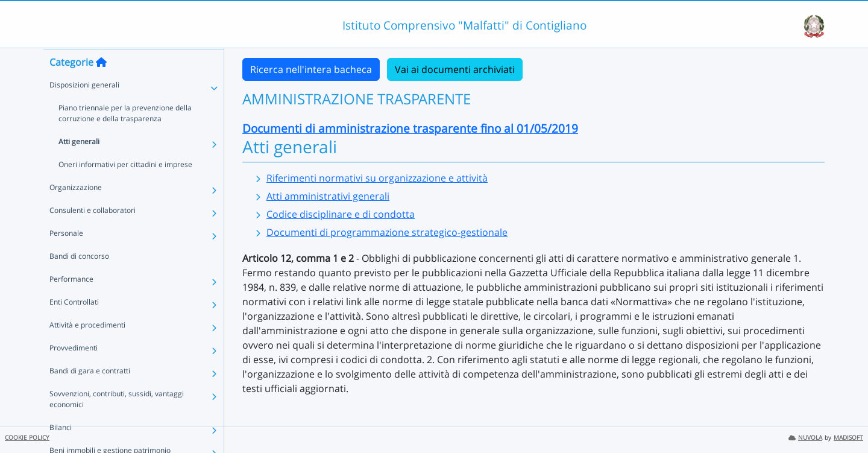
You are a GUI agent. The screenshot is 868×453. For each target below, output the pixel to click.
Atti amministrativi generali (328, 196)
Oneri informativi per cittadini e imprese (125, 187)
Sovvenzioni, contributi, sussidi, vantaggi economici (117, 422)
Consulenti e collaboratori (93, 233)
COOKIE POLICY (27, 438)
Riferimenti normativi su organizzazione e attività (377, 178)
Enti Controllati (74, 325)
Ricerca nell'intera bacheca (311, 69)
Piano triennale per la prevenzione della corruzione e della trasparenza (125, 136)
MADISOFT (848, 438)
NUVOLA (805, 438)
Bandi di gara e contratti (90, 394)
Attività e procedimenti (87, 348)
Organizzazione (76, 210)
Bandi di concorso (79, 279)
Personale (66, 256)
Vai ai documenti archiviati (455, 69)
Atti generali (79, 164)
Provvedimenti (74, 371)
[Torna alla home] (101, 85)
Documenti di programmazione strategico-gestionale (387, 232)
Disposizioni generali (84, 108)
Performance (71, 302)
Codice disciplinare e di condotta (341, 214)
